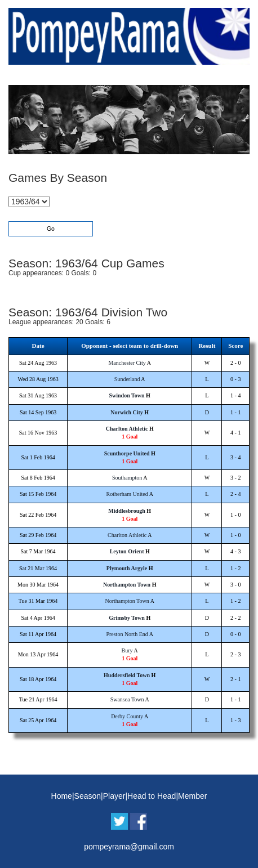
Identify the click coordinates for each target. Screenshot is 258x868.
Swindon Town (127, 395)
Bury (127, 650)
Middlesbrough (126, 511)
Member (192, 796)
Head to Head (152, 796)
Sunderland (127, 379)
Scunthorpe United (127, 453)
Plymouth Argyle (127, 568)
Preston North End (127, 634)
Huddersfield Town (127, 675)
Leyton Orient (127, 551)
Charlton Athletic (127, 429)
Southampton (127, 478)
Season (88, 796)
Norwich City (127, 412)
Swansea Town (127, 699)
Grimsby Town (127, 618)
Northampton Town (127, 585)
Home (62, 796)
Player (114, 796)
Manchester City (127, 363)
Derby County (127, 716)
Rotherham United (127, 494)
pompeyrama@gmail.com (129, 847)
